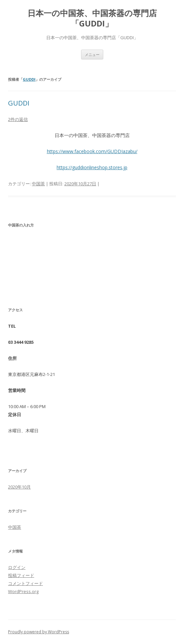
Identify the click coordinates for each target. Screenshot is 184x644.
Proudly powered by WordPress (39, 632)
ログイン (17, 567)
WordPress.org (23, 591)
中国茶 (38, 184)
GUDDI (29, 79)
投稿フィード (21, 575)
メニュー (92, 54)
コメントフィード (25, 583)
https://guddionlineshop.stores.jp (92, 167)
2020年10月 (19, 487)
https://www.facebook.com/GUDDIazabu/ (92, 151)
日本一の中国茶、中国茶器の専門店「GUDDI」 (92, 18)
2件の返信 (18, 119)
